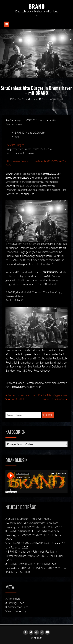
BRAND (36, 6)
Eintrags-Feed (16, 603)
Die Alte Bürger (15, 145)
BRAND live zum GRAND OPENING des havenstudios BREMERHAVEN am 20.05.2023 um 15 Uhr (36, 568)
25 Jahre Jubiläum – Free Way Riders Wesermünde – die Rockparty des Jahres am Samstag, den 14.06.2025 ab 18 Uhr (32, 523)
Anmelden (14, 599)
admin (33, 99)
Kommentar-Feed (18, 607)
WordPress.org (17, 611)
